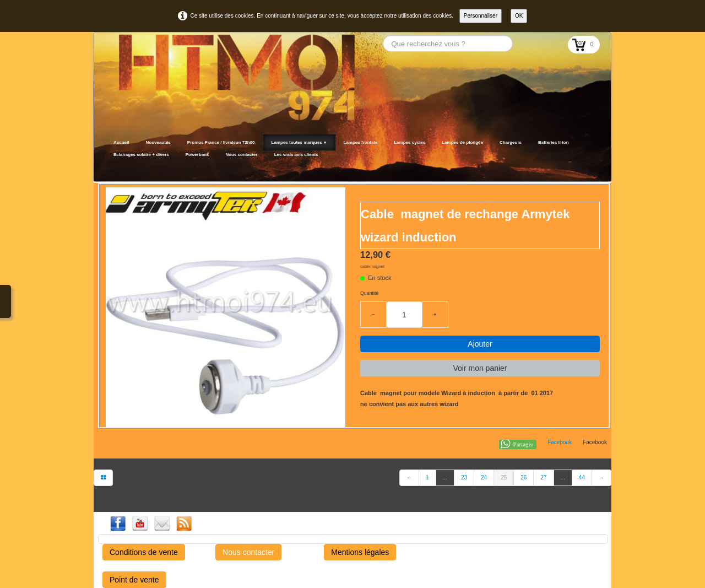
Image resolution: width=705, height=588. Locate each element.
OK (519, 16)
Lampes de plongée (462, 142)
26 (524, 478)
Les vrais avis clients (296, 155)
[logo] (109, 168)
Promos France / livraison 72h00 (221, 142)
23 (464, 478)
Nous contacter (241, 155)
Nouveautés (158, 142)
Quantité (369, 293)
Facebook (560, 442)
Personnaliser (481, 16)
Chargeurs (511, 142)
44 (582, 478)
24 (484, 478)
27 (543, 478)
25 (504, 478)
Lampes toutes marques (299, 142)
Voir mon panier (480, 368)
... (445, 478)
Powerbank (197, 155)
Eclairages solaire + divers (141, 155)
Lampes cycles (410, 142)
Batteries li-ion (554, 142)
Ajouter (480, 344)
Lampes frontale (361, 142)
